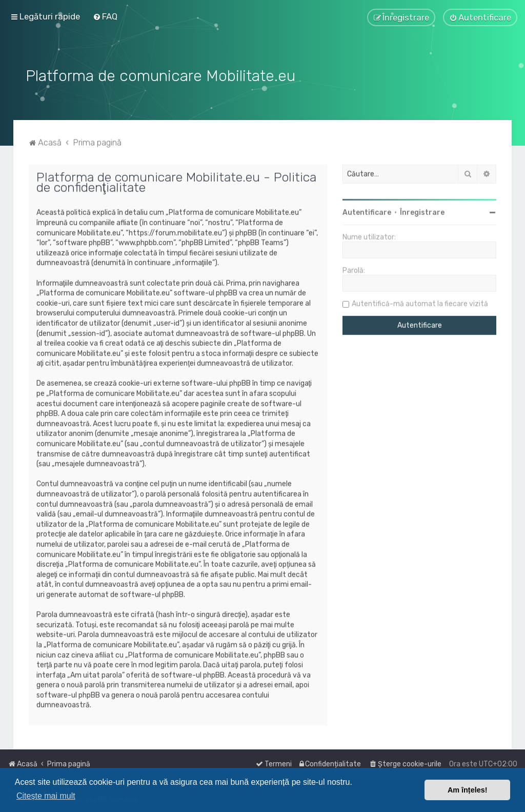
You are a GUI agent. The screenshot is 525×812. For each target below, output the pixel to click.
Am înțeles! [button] (468, 790)
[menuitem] (105, 16)
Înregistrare (422, 211)
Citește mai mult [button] (46, 796)
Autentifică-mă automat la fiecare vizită (420, 302)
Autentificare (367, 211)
